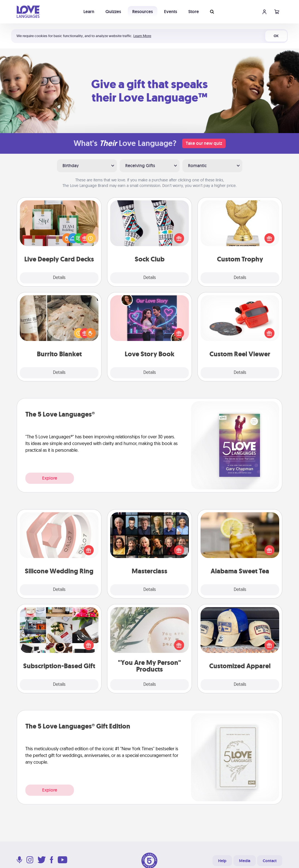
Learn (89, 12)
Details (59, 278)
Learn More (142, 36)
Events (171, 12)
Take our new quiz (204, 143)
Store (194, 12)
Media (245, 861)
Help (222, 861)
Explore (50, 478)
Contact (270, 861)
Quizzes (113, 12)
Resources (143, 12)
